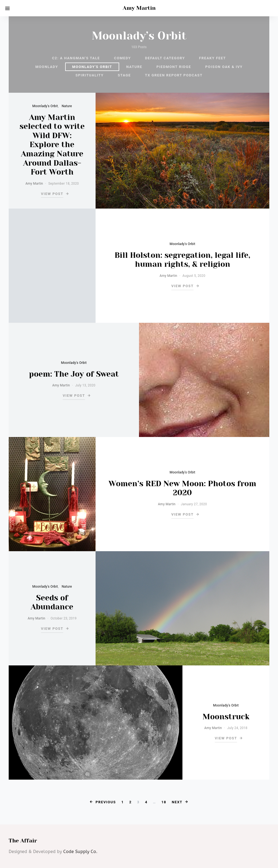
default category (165, 58)
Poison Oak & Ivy (224, 67)
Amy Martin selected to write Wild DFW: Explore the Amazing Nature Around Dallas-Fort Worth (52, 145)
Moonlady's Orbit (92, 67)
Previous (106, 802)
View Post (52, 194)
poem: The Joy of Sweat (74, 374)
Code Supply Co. (80, 852)
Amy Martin (139, 8)
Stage (124, 75)
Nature (134, 67)
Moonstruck (226, 717)
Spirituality (90, 75)
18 (164, 802)
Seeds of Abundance (52, 602)
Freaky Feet (212, 58)
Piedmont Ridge (174, 67)
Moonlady (47, 67)
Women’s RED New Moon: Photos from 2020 (182, 488)
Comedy (122, 58)
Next (177, 802)
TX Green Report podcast (174, 75)
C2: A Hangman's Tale (76, 58)
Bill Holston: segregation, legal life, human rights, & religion (182, 260)
